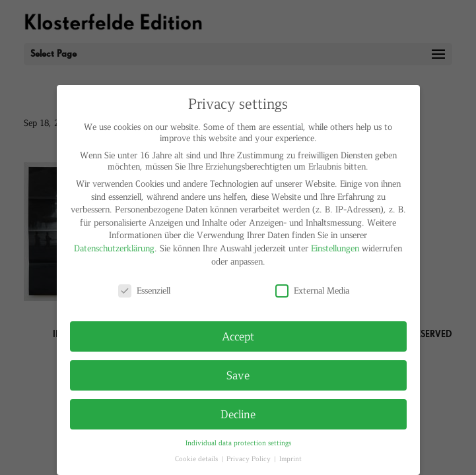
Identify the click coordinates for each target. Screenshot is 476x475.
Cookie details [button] (197, 458)
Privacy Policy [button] (250, 458)
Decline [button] (238, 414)
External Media (312, 290)
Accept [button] (238, 336)
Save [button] (238, 375)
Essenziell (144, 290)
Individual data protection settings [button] (238, 442)
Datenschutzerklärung (114, 248)
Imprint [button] (290, 458)
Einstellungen (335, 248)
